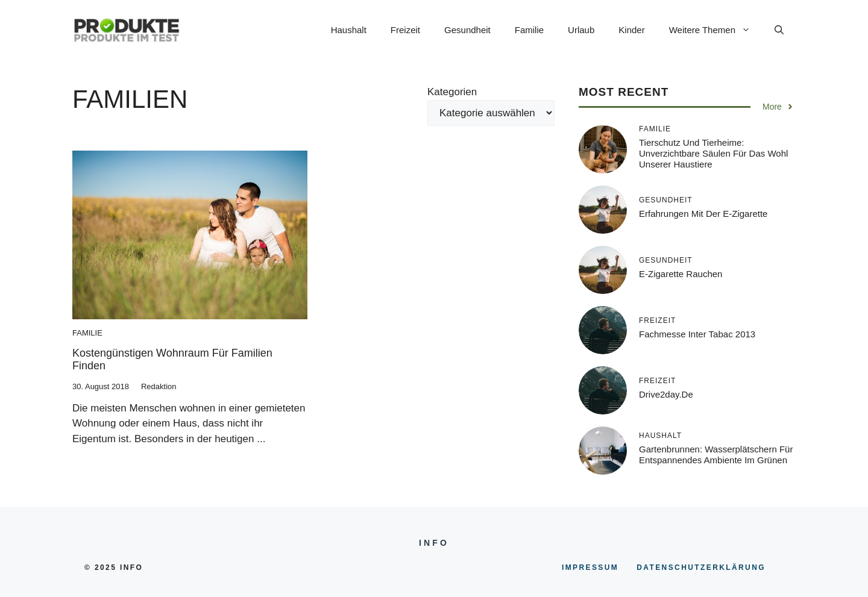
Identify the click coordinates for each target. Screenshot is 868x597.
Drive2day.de (666, 394)
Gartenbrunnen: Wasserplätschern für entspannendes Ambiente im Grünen (716, 455)
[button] (779, 30)
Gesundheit (467, 30)
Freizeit (405, 30)
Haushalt (349, 30)
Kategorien (452, 92)
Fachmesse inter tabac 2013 (697, 334)
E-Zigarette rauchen (681, 274)
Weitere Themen (716, 30)
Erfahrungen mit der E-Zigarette (703, 214)
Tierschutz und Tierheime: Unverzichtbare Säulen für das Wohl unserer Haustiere (713, 153)
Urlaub (581, 30)
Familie (529, 30)
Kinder (631, 30)
